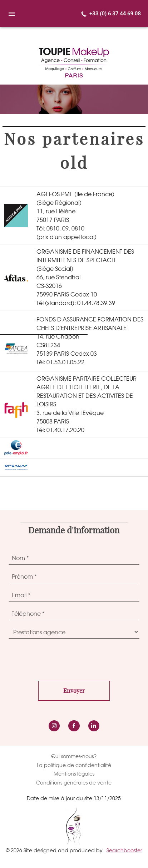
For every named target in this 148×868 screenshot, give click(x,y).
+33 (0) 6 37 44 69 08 (115, 14)
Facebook (74, 726)
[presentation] (63, 658)
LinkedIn (94, 726)
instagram (54, 726)
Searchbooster (124, 850)
